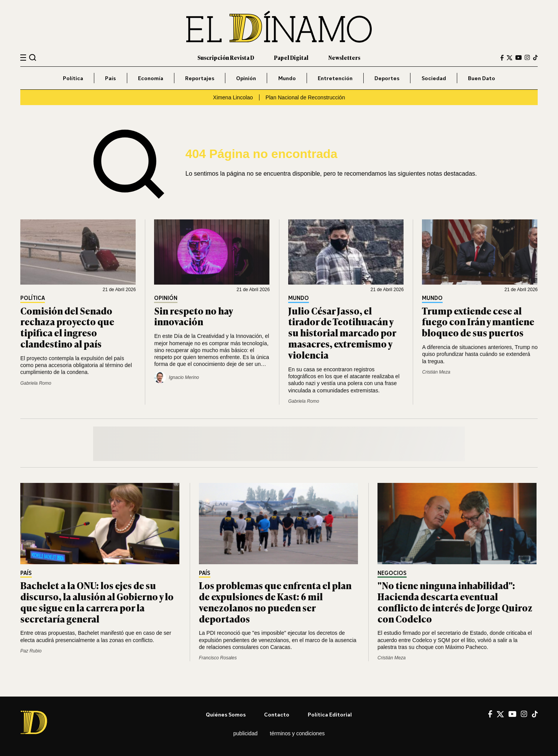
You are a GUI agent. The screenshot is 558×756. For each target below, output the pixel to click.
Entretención (335, 78)
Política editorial (330, 714)
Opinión (246, 78)
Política (73, 78)
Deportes (387, 78)
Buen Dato (482, 78)
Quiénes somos (226, 714)
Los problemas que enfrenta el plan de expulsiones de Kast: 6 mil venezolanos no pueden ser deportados (275, 602)
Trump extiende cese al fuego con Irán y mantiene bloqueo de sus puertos (478, 322)
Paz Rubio (31, 651)
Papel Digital (291, 57)
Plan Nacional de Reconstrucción (305, 97)
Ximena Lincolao (233, 97)
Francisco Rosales (218, 658)
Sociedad (434, 78)
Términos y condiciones (297, 733)
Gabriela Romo (36, 383)
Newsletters (344, 57)
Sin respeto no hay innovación (193, 316)
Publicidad (245, 733)
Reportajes (200, 78)
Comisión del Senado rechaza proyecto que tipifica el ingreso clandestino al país (67, 327)
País (110, 78)
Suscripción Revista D (226, 57)
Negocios (392, 573)
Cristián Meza (436, 372)
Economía (151, 78)
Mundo (287, 78)
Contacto (277, 714)
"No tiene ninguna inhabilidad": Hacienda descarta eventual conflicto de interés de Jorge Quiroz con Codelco (455, 602)
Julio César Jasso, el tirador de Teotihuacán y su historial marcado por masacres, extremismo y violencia (342, 333)
